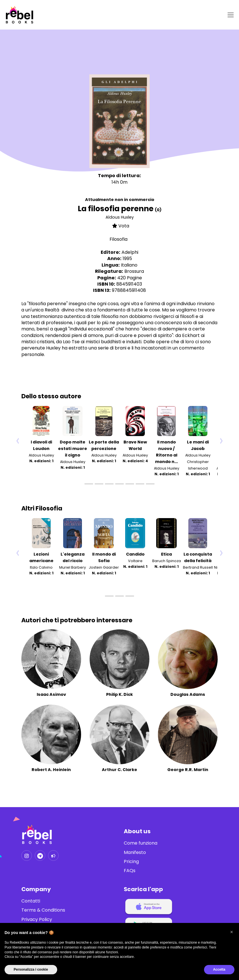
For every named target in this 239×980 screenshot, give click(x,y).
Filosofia (119, 239)
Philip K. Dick (119, 694)
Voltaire (135, 561)
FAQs (130, 871)
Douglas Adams (188, 694)
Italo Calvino (41, 567)
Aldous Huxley (120, 217)
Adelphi (130, 252)
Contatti (31, 901)
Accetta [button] (219, 969)
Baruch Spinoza (167, 561)
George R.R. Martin (188, 770)
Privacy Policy (37, 920)
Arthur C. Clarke (119, 770)
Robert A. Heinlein (51, 770)
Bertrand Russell (198, 567)
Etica (166, 554)
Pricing (131, 862)
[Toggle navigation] (229, 15)
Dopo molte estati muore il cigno (73, 449)
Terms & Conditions (43, 910)
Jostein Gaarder (104, 567)
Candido (135, 554)
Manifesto (135, 853)
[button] (232, 932)
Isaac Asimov (51, 694)
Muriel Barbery (73, 567)
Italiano (129, 265)
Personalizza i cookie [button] (31, 969)
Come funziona (141, 843)
